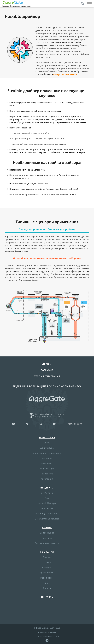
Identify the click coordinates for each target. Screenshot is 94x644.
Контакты (47, 597)
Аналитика (47, 463)
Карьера (47, 588)
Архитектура (47, 448)
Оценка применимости (47, 543)
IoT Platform (47, 493)
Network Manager (47, 503)
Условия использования (47, 632)
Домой (47, 364)
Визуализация (47, 469)
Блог (47, 583)
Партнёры (47, 538)
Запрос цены (47, 533)
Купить (47, 528)
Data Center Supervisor (47, 519)
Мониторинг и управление (47, 453)
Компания (47, 552)
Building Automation (47, 514)
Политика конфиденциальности (47, 636)
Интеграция (47, 479)
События (47, 567)
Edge (47, 498)
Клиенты (47, 557)
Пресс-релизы (47, 573)
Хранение (47, 458)
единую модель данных (65, 74)
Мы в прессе (47, 578)
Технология (47, 438)
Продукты (47, 488)
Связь (47, 443)
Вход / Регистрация (47, 376)
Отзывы (47, 562)
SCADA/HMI (47, 508)
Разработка (47, 474)
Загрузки (47, 370)
